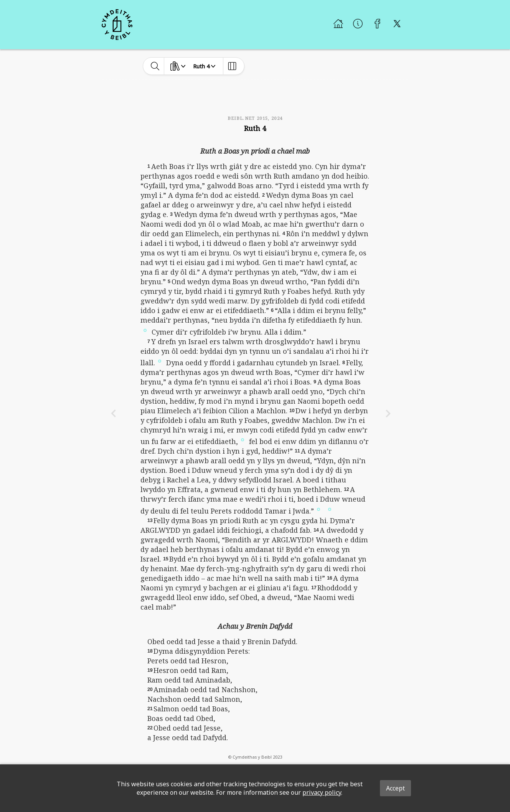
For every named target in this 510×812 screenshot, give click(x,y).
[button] (145, 330)
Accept (395, 788)
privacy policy (322, 792)
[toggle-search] (155, 66)
